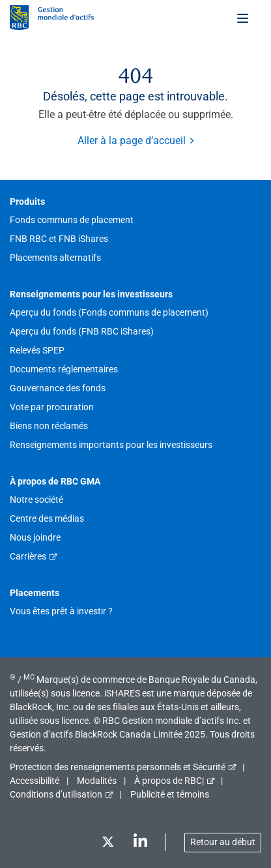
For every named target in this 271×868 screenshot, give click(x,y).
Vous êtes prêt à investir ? (61, 611)
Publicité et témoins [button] (170, 794)
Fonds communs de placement (72, 220)
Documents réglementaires (64, 369)
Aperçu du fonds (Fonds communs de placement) (109, 312)
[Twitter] (107, 844)
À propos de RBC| (169, 781)
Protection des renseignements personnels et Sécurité (118, 767)
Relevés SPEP (37, 350)
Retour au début (223, 842)
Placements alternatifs (55, 258)
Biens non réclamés (49, 426)
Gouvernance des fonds (58, 388)
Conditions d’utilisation (56, 794)
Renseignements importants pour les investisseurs (111, 445)
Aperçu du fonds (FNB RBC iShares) (82, 331)
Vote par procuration (52, 407)
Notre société (36, 500)
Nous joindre (35, 537)
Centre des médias (47, 518)
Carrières (28, 556)
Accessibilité (35, 781)
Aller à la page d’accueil (132, 141)
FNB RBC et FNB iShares (59, 239)
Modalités (97, 781)
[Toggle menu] (244, 18)
